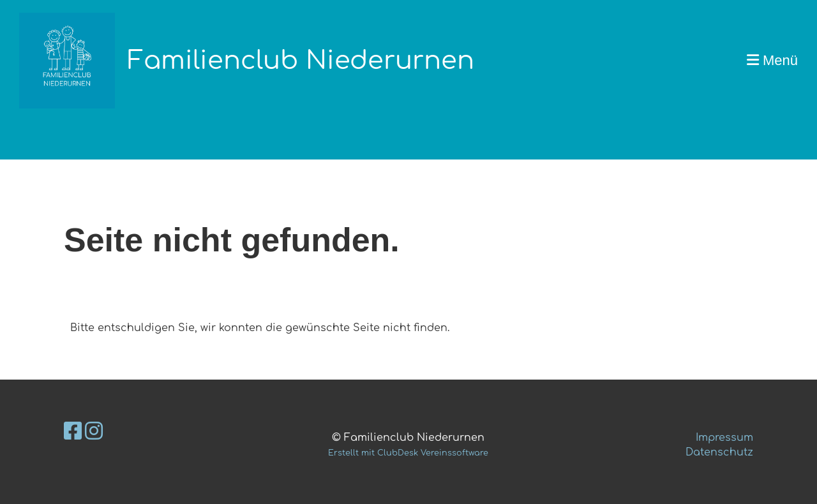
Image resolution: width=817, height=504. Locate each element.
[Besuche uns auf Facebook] (73, 432)
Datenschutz (719, 452)
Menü (772, 60)
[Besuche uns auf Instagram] (94, 432)
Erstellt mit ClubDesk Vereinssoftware (408, 453)
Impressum (724, 438)
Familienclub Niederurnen (301, 61)
